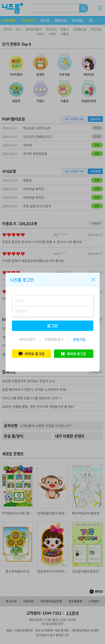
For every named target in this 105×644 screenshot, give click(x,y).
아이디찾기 (27, 339)
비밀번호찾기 (54, 339)
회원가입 (79, 339)
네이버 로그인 (74, 354)
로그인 (53, 326)
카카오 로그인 (31, 354)
